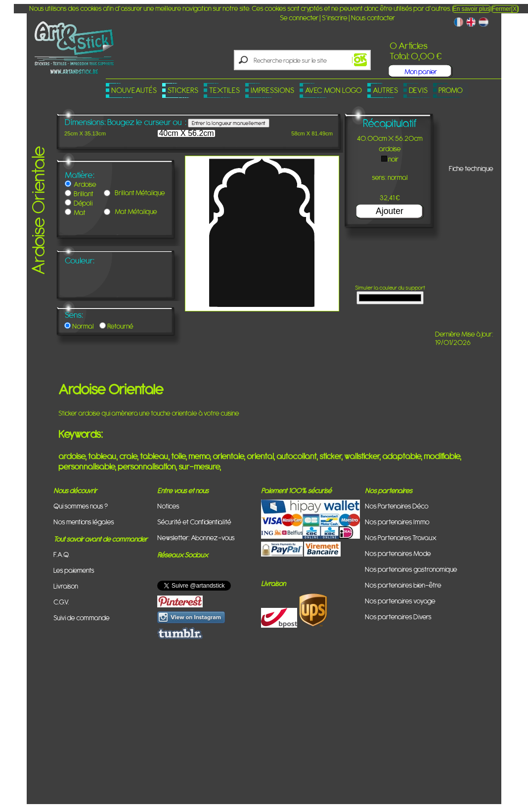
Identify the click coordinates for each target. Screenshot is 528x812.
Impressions (272, 90)
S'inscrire (335, 18)
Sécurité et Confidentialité (194, 522)
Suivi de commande (82, 618)
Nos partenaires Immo (397, 522)
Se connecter (299, 18)
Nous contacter (373, 18)
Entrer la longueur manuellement (229, 123)
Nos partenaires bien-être (403, 585)
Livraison (66, 586)
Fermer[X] (505, 9)
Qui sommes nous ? (81, 506)
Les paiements (74, 570)
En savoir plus (471, 9)
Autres (385, 90)
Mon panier (421, 71)
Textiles (224, 90)
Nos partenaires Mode (398, 553)
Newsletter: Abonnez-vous (196, 537)
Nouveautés (134, 90)
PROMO (451, 90)
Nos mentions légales (84, 522)
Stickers (183, 90)
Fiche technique (471, 168)
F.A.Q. (62, 554)
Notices (168, 506)
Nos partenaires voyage (400, 601)
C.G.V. (61, 602)
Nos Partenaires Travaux (401, 537)
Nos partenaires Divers (398, 617)
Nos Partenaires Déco (397, 506)
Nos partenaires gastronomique (411, 569)
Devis (418, 90)
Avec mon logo (333, 90)
